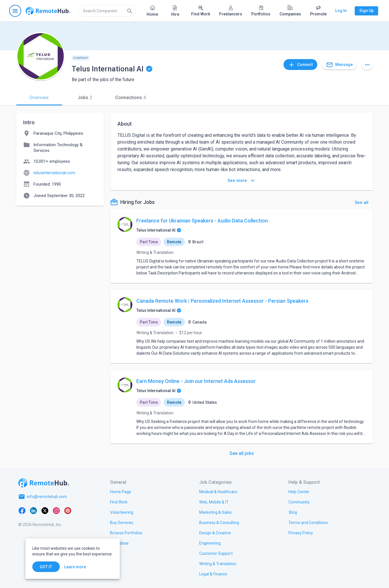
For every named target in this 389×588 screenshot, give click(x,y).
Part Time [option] (149, 242)
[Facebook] (22, 510)
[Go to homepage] (48, 11)
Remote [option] (174, 242)
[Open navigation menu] (15, 11)
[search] (107, 11)
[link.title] (121, 491)
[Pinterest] (68, 510)
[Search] (130, 11)
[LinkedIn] (33, 510)
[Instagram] (56, 510)
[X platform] (45, 510)
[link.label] (299, 491)
